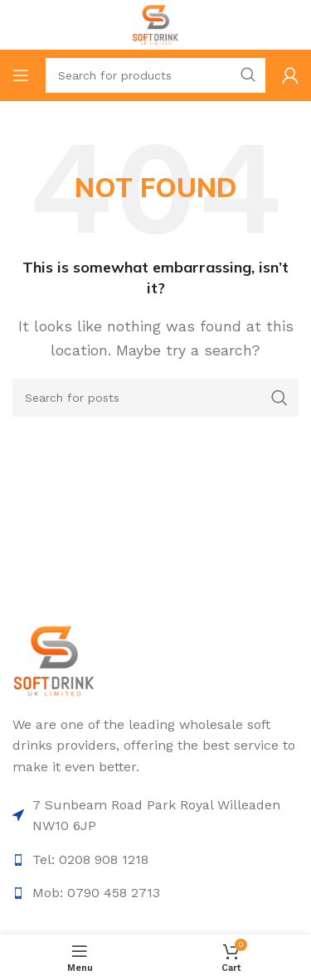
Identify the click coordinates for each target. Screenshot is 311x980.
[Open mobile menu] (21, 75)
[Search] (155, 75)
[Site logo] (155, 24)
